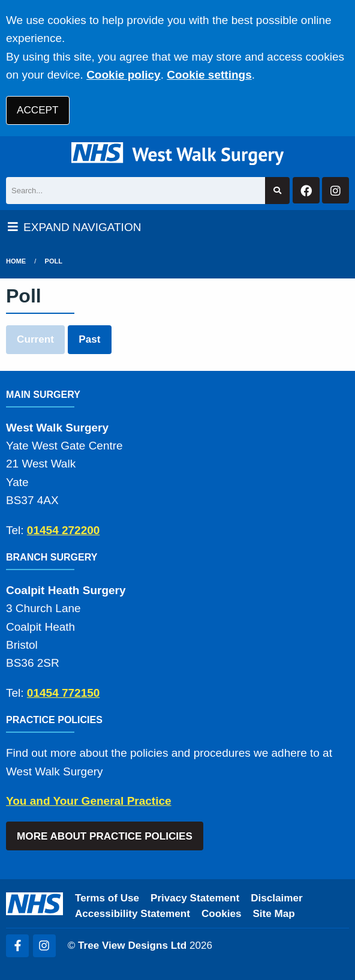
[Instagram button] (336, 191)
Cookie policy (124, 75)
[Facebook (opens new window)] (17, 946)
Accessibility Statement (133, 914)
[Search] (136, 191)
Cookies (222, 914)
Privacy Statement (195, 898)
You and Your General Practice (89, 801)
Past (89, 339)
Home (16, 261)
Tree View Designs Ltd (132, 945)
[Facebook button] (306, 191)
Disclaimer (276, 898)
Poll (54, 261)
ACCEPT (37, 110)
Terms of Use (107, 898)
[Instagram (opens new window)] (44, 946)
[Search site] (277, 191)
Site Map (273, 914)
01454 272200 (64, 530)
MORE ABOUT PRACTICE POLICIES (105, 836)
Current (35, 339)
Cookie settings (209, 75)
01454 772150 (64, 693)
